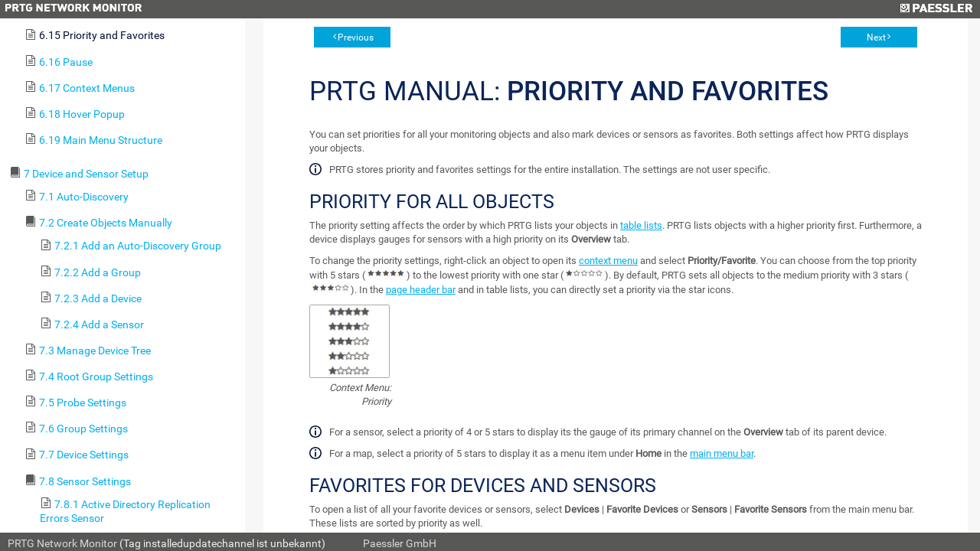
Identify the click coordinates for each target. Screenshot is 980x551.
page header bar (421, 290)
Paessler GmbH (400, 543)
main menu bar (722, 453)
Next (876, 37)
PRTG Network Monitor (62, 543)
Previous (356, 37)
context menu (608, 261)
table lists (641, 225)
